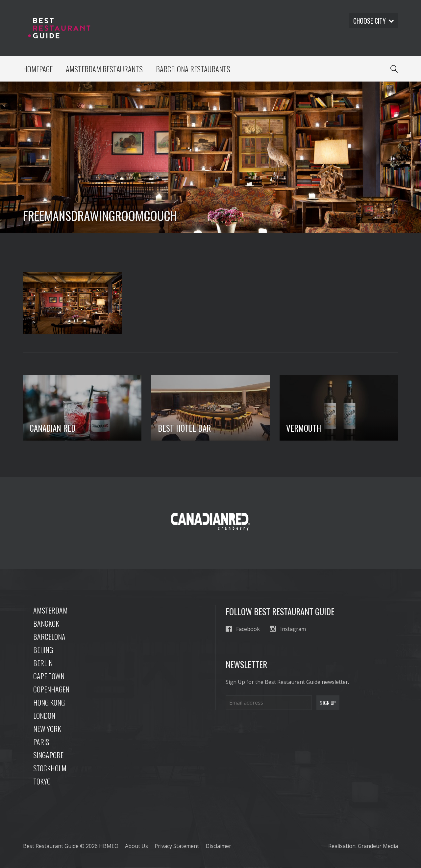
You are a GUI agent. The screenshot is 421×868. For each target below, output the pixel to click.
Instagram (288, 629)
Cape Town (49, 676)
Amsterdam (50, 611)
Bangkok (46, 624)
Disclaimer (218, 846)
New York (47, 729)
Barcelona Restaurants (193, 69)
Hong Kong (49, 703)
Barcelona (49, 637)
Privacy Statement (177, 846)
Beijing (43, 650)
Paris (41, 742)
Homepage (38, 69)
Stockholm (50, 768)
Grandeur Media (378, 846)
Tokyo (42, 782)
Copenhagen (51, 689)
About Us (136, 846)
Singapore (48, 755)
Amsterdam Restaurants (105, 69)
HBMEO (109, 846)
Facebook (243, 629)
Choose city (373, 21)
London (44, 716)
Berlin (43, 663)
